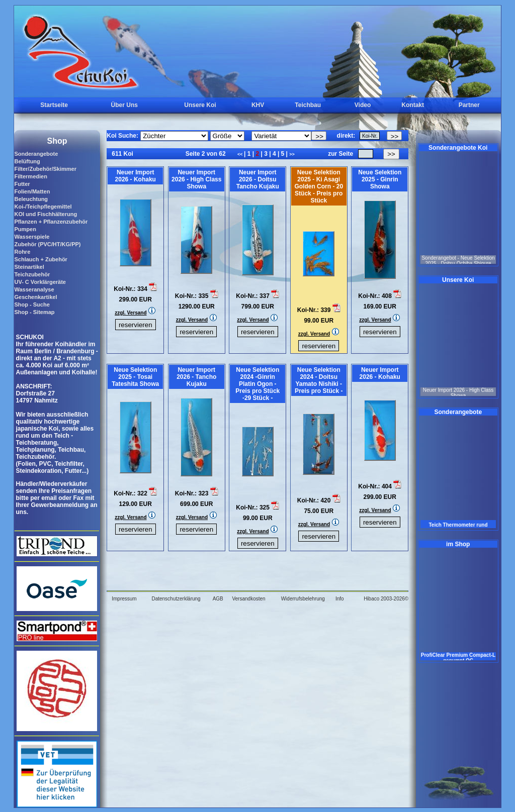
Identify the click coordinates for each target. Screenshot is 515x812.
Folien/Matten (32, 191)
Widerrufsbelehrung (303, 599)
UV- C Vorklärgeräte (40, 282)
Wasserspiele (32, 237)
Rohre (22, 252)
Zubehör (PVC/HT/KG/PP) (47, 244)
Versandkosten (248, 599)
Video (363, 105)
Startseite (54, 105)
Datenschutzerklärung (176, 599)
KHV (258, 105)
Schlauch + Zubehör (40, 259)
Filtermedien (30, 176)
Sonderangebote (36, 154)
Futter (22, 184)
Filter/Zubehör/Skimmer (45, 169)
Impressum (124, 599)
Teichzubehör (32, 274)
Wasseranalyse (34, 289)
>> (292, 154)
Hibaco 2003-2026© (386, 599)
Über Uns (124, 105)
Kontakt (413, 105)
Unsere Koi (200, 105)
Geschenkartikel (35, 297)
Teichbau (308, 105)
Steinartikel (29, 267)
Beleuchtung (31, 199)
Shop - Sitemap (34, 312)
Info (340, 599)
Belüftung (27, 161)
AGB (218, 599)
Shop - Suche (32, 304)
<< (241, 154)
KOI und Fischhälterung (46, 214)
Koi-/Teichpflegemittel (43, 207)
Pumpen (25, 229)
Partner (469, 105)
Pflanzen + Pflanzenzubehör (51, 222)
